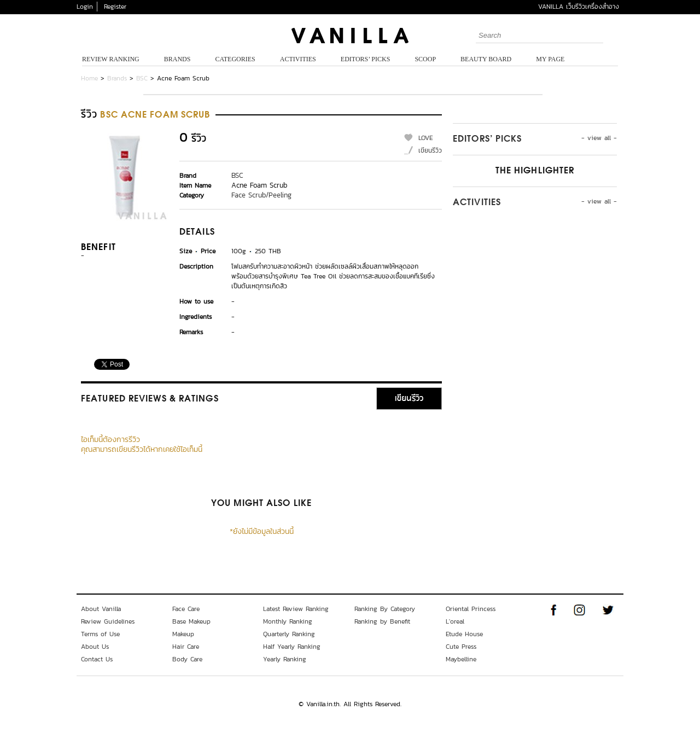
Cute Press (461, 647)
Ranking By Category (385, 609)
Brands (177, 59)
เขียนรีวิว (430, 150)
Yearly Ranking (285, 659)
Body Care (187, 659)
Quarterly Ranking (289, 634)
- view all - (599, 138)
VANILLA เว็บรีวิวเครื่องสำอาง (579, 7)
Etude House (464, 634)
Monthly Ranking (288, 621)
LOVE (426, 138)
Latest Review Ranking (296, 609)
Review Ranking (111, 59)
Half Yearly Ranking (292, 647)
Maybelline (461, 659)
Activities (298, 59)
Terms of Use (100, 634)
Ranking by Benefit (382, 621)
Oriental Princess (471, 609)
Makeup (183, 634)
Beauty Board (486, 59)
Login (85, 7)
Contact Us (97, 659)
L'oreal (455, 621)
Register (115, 7)
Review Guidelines (108, 621)
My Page (550, 59)
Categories (235, 59)
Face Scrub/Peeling (261, 195)
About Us (95, 647)
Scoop (425, 59)
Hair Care (186, 647)
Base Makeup (191, 621)
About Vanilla (101, 609)
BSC (142, 78)
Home (89, 78)
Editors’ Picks (366, 59)
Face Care (186, 609)
